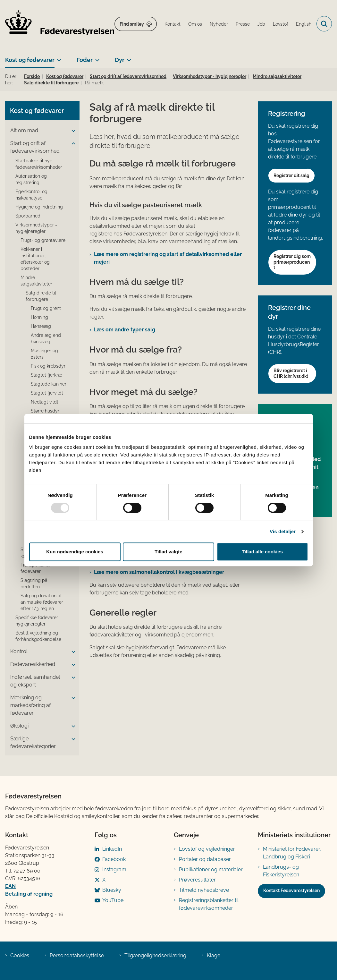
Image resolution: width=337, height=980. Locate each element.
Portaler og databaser (205, 859)
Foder (85, 60)
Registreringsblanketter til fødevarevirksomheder (209, 904)
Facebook (114, 859)
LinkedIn (112, 849)
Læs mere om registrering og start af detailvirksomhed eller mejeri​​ (168, 258)
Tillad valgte (168, 552)
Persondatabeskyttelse (77, 955)
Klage (214, 955)
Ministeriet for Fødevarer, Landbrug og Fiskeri (292, 853)
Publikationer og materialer (211, 869)
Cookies (20, 955)
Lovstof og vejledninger (207, 849)
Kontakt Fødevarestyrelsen (291, 891)
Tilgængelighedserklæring (155, 955)
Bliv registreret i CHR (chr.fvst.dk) (291, 373)
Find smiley (132, 24)
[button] (72, 131)
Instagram (114, 869)
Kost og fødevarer (30, 60)
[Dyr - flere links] (128, 57)
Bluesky (112, 890)
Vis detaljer (283, 531)
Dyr (120, 60)
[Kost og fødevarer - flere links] (58, 57)
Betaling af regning (29, 894)
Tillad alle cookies (262, 552)
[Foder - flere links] (96, 57)
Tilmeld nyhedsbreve (204, 890)
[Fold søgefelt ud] (324, 24)
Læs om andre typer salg (125, 330)
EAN (10, 886)
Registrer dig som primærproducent (292, 262)
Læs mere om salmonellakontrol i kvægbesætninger (159, 572)
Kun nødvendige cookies (75, 552)
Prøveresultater (197, 880)
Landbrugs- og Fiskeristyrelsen (281, 871)
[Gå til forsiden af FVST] (57, 24)
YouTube (113, 900)
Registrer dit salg (291, 175)
